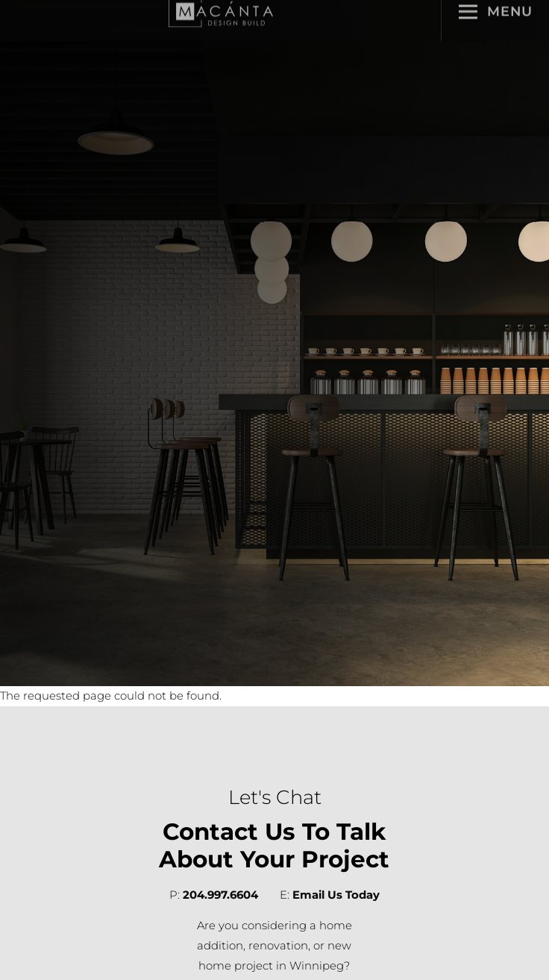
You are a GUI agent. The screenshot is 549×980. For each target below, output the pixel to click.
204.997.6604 (220, 895)
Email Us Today (336, 895)
